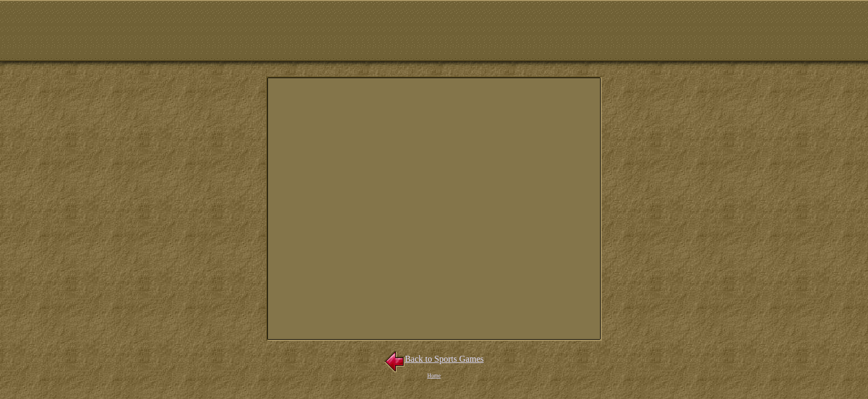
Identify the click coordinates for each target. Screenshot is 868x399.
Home (434, 375)
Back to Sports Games (434, 359)
